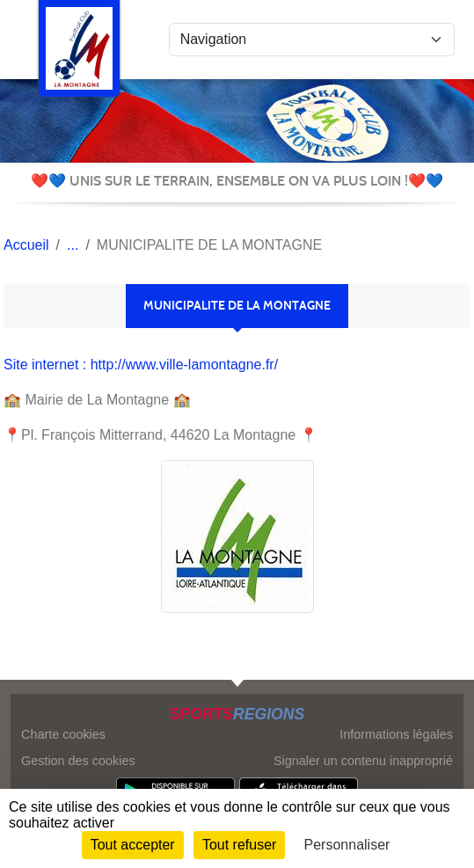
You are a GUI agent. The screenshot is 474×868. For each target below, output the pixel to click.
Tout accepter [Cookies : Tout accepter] (133, 845)
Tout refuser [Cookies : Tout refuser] (239, 845)
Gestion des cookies (78, 761)
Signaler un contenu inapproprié (363, 761)
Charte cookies (63, 734)
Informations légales (396, 734)
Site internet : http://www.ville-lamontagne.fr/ (141, 365)
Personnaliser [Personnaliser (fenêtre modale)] (347, 845)
